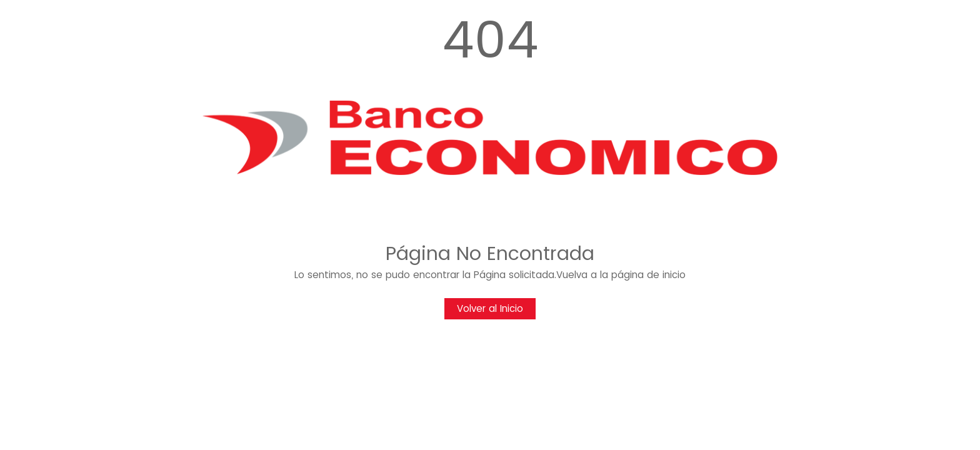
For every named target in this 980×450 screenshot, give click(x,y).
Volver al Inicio (490, 308)
